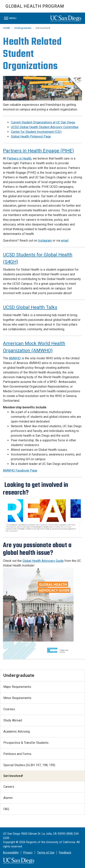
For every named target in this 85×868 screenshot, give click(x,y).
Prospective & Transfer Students (26, 743)
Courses (9, 709)
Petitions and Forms (17, 754)
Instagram (45, 241)
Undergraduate (23, 28)
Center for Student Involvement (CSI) (36, 132)
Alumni (8, 798)
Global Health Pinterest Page (31, 136)
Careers (9, 787)
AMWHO (15, 358)
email (65, 241)
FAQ (6, 809)
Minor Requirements (17, 698)
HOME (7, 28)
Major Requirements (17, 687)
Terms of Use (46, 853)
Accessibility (11, 853)
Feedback (65, 853)
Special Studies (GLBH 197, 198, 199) (29, 765)
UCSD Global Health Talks (30, 307)
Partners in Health (19, 158)
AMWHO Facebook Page (20, 471)
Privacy (28, 853)
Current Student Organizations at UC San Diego (43, 122)
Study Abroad (13, 720)
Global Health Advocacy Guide (43, 561)
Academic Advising (17, 732)
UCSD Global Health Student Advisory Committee (45, 127)
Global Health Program (35, 6)
